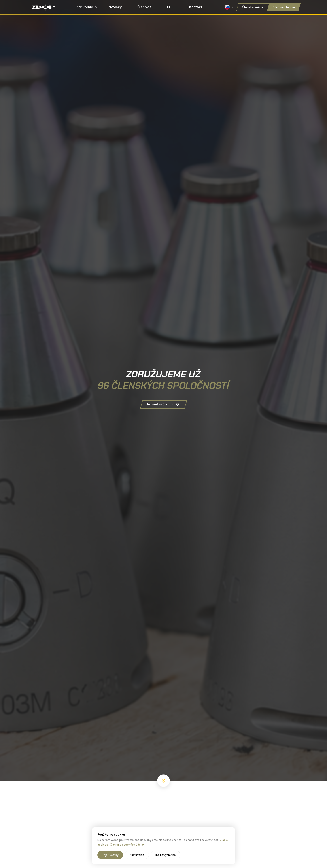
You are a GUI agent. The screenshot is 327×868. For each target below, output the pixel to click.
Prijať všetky (110, 855)
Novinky (118, 7)
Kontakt (198, 7)
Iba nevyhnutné (166, 855)
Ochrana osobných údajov (127, 845)
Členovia (147, 7)
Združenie (88, 7)
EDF (173, 7)
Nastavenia (137, 855)
